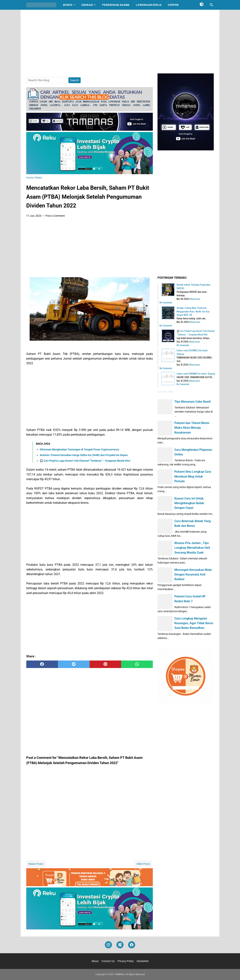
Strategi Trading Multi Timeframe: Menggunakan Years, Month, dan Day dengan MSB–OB (193, 311)
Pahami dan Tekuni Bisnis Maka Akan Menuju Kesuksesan (192, 428)
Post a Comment (55, 216)
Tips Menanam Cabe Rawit (192, 402)
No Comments (166, 302)
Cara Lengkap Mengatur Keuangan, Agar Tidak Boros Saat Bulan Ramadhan (194, 623)
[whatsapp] (137, 664)
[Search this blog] (211, 5)
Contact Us (108, 961)
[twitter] (74, 664)
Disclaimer (143, 961)
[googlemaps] (120, 945)
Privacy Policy (126, 961)
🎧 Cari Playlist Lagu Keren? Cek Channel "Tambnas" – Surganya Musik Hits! (85, 461)
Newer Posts (36, 864)
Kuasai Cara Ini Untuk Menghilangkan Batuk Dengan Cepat (189, 503)
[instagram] (108, 945)
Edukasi (87, 5)
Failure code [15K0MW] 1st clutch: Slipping (196, 374)
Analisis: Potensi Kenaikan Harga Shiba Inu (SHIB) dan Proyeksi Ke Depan (84, 455)
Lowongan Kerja (149, 5)
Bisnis (68, 5)
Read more (195, 299)
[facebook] (42, 664)
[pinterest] (105, 664)
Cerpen (173, 5)
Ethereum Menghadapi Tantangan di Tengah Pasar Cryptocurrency (79, 449)
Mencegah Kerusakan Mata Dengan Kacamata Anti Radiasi (193, 574)
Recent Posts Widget (165, 392)
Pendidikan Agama (116, 5)
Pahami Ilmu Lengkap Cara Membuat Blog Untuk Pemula (193, 476)
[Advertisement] (120, 42)
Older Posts (143, 864)
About (95, 961)
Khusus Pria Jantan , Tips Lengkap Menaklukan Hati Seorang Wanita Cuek (192, 548)
